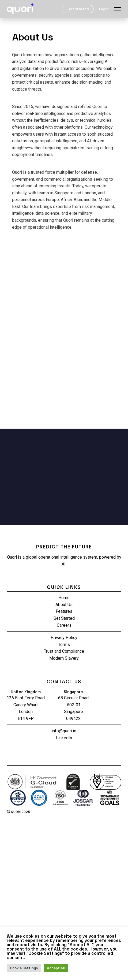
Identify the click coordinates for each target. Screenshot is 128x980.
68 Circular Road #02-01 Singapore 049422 (73, 708)
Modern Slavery (64, 658)
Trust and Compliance (64, 651)
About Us (64, 605)
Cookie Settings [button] (24, 968)
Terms (64, 645)
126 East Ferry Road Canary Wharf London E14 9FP (26, 708)
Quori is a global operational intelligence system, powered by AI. (64, 561)
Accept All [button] (56, 968)
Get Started (64, 618)
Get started (78, 9)
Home (64, 598)
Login (104, 9)
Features (64, 611)
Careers (64, 625)
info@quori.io (64, 731)
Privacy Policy (64, 638)
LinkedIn (64, 738)
